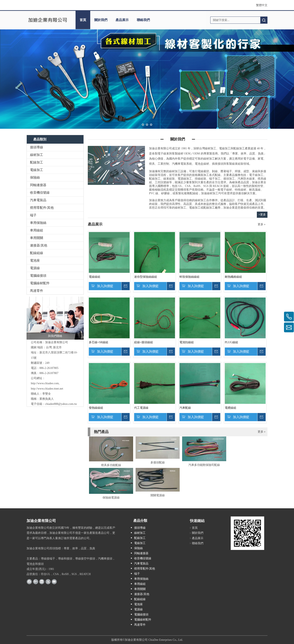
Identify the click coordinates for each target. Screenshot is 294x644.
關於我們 (101, 20)
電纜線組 (231, 408)
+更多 (262, 215)
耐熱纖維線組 (233, 277)
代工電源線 (141, 408)
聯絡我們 (143, 20)
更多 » (262, 224)
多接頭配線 (158, 462)
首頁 (83, 20)
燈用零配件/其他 (42, 208)
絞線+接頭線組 (144, 342)
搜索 (264, 20)
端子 (33, 215)
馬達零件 (37, 291)
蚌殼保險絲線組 (189, 277)
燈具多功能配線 (111, 465)
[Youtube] (54, 582)
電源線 (35, 268)
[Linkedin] (42, 582)
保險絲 (35, 177)
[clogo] (47, 20)
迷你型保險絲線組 (146, 277)
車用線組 (37, 230)
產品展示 (122, 20)
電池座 (35, 260)
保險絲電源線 (111, 498)
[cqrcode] (247, 533)
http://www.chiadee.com (45, 383)
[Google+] (36, 582)
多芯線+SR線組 (99, 342)
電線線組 (95, 277)
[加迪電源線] (116, 165)
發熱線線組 (96, 408)
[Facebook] (29, 582)
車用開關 (37, 238)
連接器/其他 (39, 245)
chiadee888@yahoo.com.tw (61, 404)
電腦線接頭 (38, 276)
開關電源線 (158, 495)
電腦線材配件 (40, 283)
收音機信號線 (40, 193)
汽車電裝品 (38, 200)
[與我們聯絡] (55, 318)
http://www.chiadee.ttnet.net (47, 389)
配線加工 (37, 162)
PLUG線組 (231, 342)
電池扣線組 (187, 342)
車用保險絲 (38, 223)
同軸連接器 (38, 185)
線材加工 (37, 155)
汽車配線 (185, 408)
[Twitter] (48, 582)
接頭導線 (37, 147)
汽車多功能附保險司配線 (204, 465)
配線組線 (37, 253)
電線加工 (37, 170)
